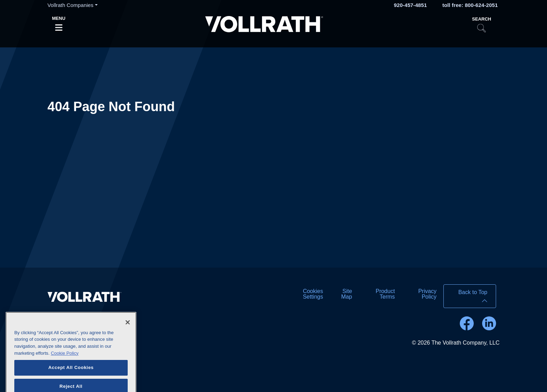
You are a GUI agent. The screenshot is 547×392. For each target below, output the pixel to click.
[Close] (128, 329)
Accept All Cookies (71, 374)
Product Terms (385, 294)
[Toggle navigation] (59, 25)
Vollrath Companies (70, 5)
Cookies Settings (313, 294)
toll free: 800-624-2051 (470, 5)
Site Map (347, 294)
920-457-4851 (410, 5)
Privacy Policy (427, 294)
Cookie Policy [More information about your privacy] (65, 360)
